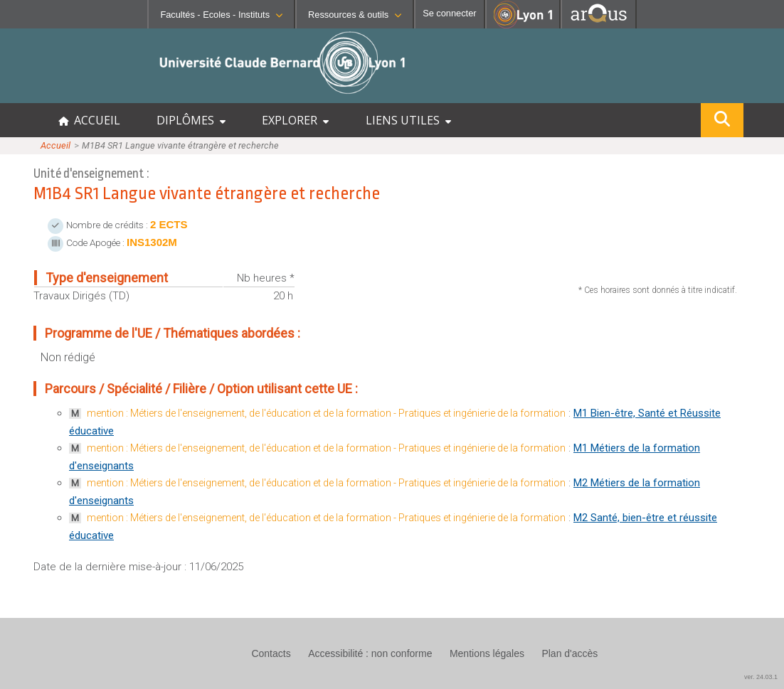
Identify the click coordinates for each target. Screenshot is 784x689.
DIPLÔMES (191, 120)
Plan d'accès (570, 653)
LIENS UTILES (408, 120)
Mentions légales (487, 653)
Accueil (55, 145)
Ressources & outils (355, 15)
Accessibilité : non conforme (370, 653)
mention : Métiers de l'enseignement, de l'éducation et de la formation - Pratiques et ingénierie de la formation (326, 413)
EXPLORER (295, 120)
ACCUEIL (89, 120)
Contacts (271, 653)
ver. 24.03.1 (761, 677)
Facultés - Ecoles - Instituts (221, 15)
